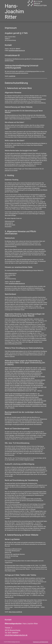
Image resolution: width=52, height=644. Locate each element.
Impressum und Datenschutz (41, 642)
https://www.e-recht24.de (15, 612)
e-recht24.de (12, 76)
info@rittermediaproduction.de (17, 51)
